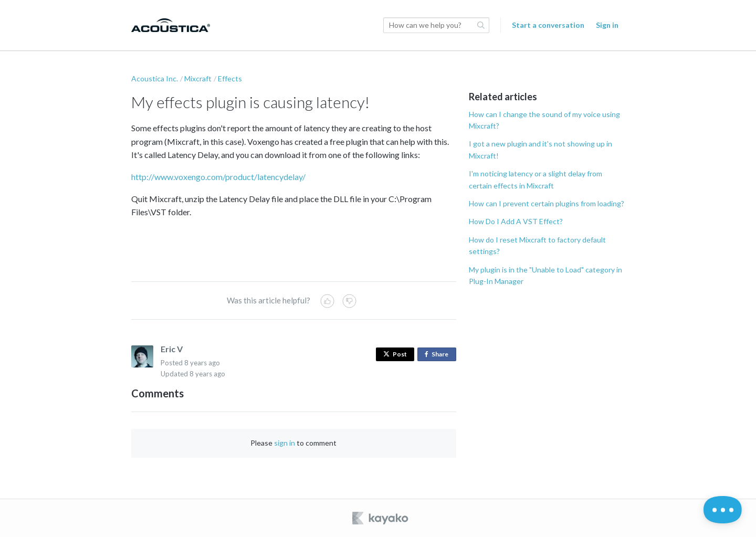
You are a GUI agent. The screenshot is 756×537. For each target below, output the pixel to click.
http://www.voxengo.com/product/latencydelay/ (218, 177)
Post (395, 354)
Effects (230, 78)
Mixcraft (198, 78)
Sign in (607, 25)
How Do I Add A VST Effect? (516, 221)
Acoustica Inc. (155, 78)
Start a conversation (548, 25)
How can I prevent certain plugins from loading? (547, 203)
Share (439, 355)
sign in (285, 443)
